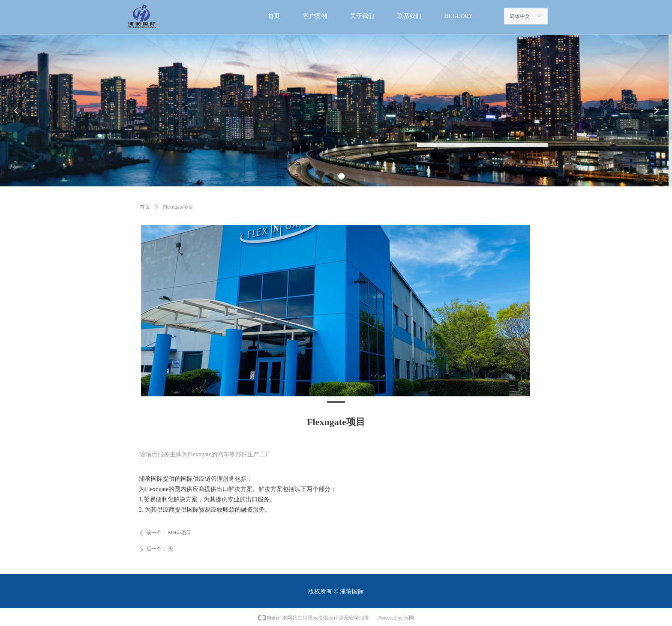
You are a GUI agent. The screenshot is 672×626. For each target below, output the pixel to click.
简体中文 (520, 16)
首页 (145, 207)
